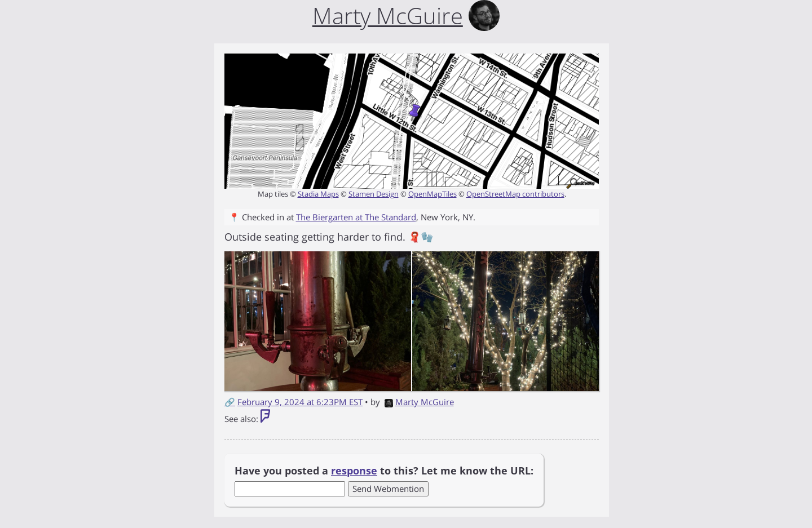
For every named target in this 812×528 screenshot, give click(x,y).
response (354, 471)
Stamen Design (374, 194)
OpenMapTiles (433, 194)
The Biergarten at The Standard (356, 217)
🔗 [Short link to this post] (230, 402)
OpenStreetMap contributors (515, 194)
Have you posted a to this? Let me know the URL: (384, 471)
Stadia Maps (318, 194)
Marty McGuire (419, 402)
